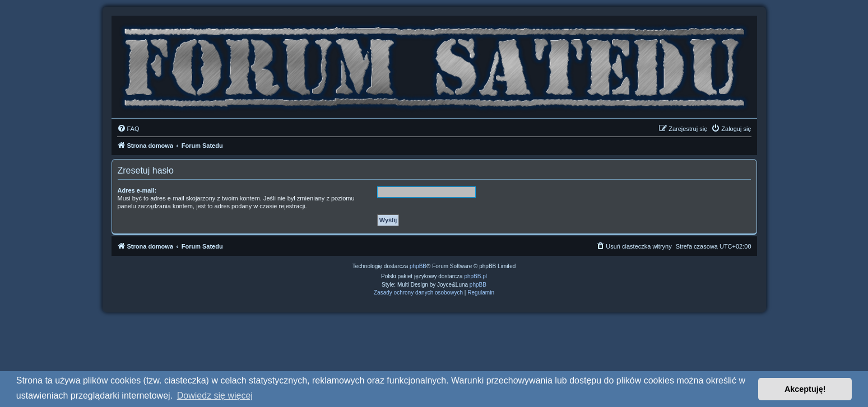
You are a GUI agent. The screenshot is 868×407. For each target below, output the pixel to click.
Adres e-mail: (137, 190)
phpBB (418, 266)
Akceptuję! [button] (805, 389)
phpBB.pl (475, 276)
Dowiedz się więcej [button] (215, 396)
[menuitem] (128, 129)
